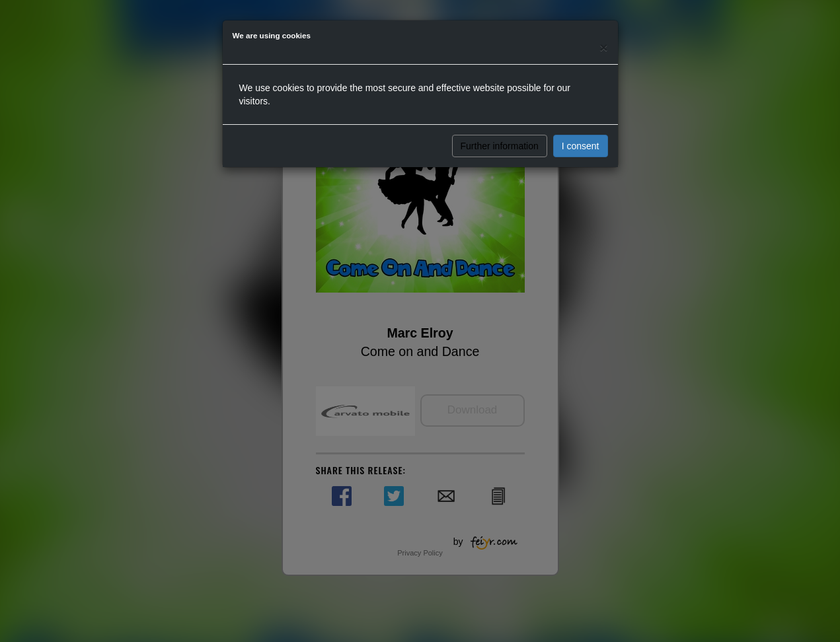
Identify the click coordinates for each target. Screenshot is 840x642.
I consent (581, 146)
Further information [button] (500, 146)
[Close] (603, 47)
